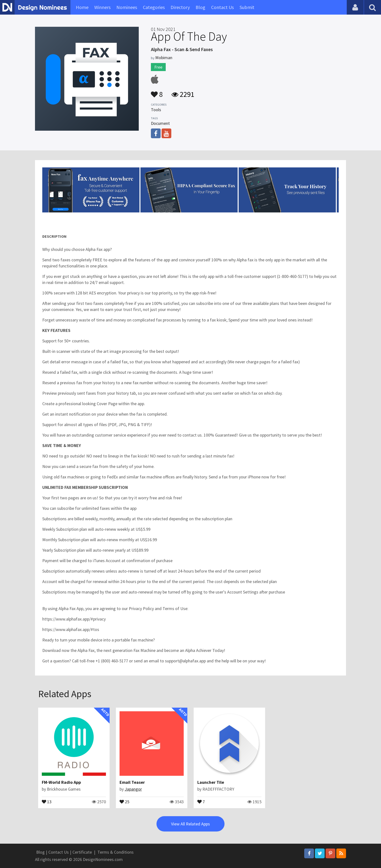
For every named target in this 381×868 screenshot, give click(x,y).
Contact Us (222, 7)
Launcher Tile (211, 782)
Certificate (82, 852)
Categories (154, 7)
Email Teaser (132, 782)
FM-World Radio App (61, 782)
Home (82, 7)
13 (47, 801)
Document (160, 123)
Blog (200, 7)
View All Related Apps (190, 824)
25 (124, 801)
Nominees (127, 7)
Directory (180, 7)
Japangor (133, 789)
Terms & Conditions (116, 852)
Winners (102, 7)
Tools (156, 110)
